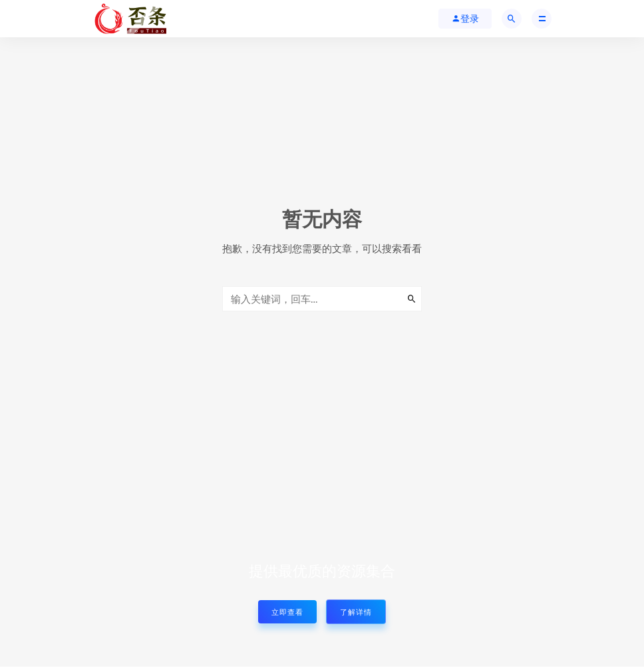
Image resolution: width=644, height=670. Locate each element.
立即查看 (287, 612)
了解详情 (356, 612)
